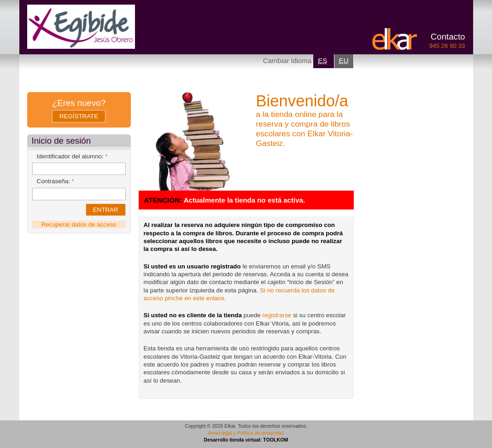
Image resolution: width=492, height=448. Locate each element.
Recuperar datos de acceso (79, 224)
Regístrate (79, 116)
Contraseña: (56, 181)
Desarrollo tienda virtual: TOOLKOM (246, 440)
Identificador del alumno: (72, 156)
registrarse (277, 315)
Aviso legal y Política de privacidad (246, 433)
